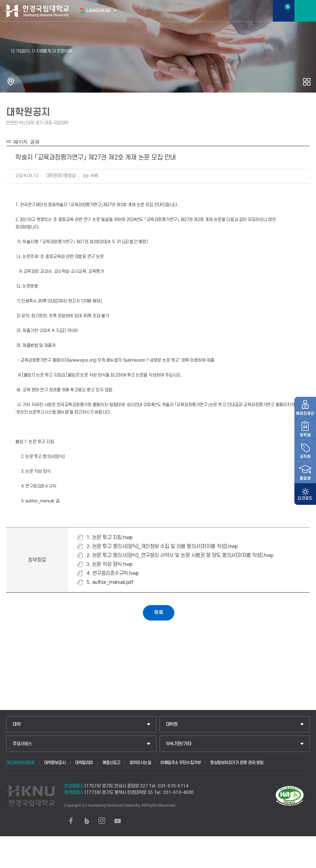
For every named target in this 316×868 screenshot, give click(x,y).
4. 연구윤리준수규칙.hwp (113, 573)
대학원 (172, 724)
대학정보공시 (55, 763)
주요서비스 (22, 744)
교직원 (305, 434)
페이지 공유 (25, 141)
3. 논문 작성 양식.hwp (110, 564)
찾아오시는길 (140, 763)
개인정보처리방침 (20, 763)
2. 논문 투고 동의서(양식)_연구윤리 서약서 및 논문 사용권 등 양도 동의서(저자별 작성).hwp (180, 555)
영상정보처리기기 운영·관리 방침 (237, 763)
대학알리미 (84, 763)
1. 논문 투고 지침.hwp (110, 538)
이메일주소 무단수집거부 (181, 763)
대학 (17, 724)
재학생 (305, 413)
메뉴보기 (305, 11)
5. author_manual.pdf (110, 582)
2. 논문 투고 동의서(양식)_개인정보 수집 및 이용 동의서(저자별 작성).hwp (162, 546)
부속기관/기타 (179, 744)
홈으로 (11, 82)
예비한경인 (305, 391)
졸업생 (305, 456)
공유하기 (307, 82)
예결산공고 (111, 763)
